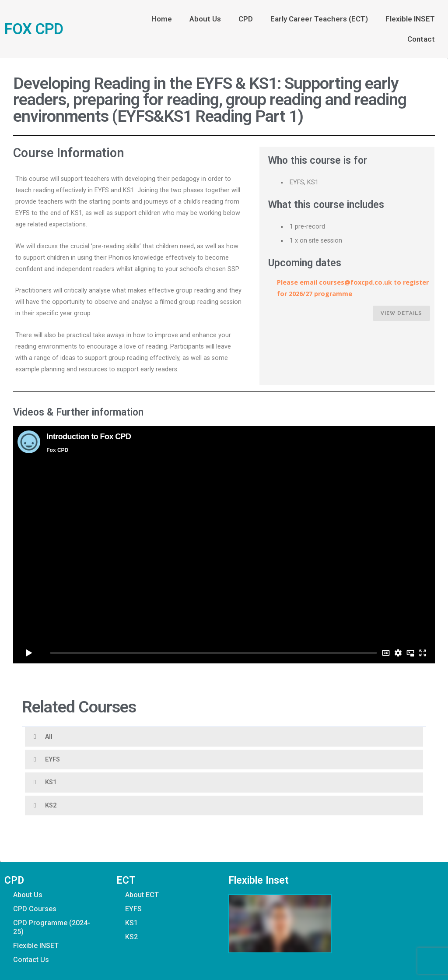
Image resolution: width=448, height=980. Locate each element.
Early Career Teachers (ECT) (319, 19)
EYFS (52, 760)
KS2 (51, 806)
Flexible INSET (410, 19)
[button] (224, 737)
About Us (205, 19)
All (49, 737)
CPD (246, 19)
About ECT (142, 895)
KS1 (51, 782)
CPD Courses (35, 909)
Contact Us (31, 960)
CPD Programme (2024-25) (52, 927)
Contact (421, 39)
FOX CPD (34, 29)
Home (162, 19)
